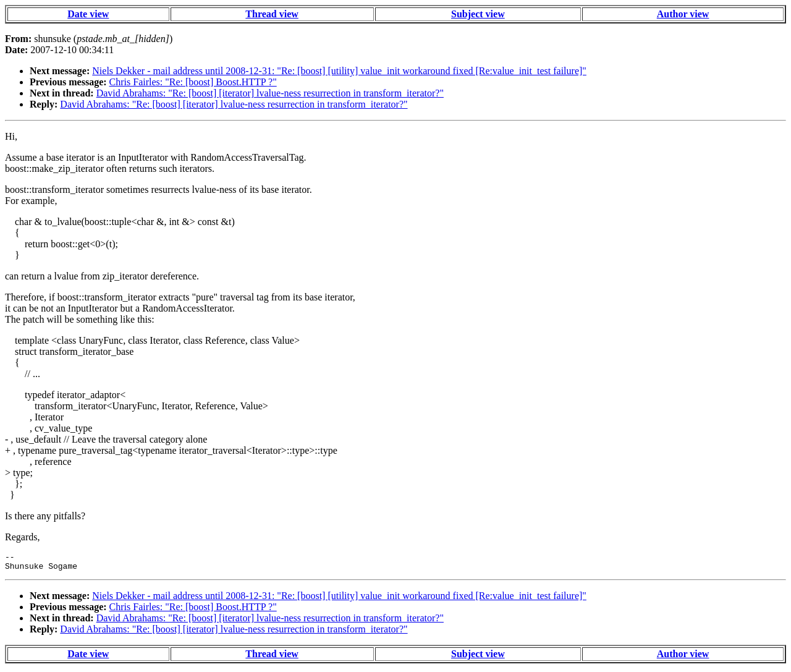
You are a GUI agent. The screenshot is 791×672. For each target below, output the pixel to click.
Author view (683, 14)
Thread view (272, 14)
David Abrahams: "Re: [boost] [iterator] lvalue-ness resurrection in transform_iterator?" (270, 93)
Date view (88, 14)
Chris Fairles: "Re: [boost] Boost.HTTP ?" (193, 82)
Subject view (478, 14)
